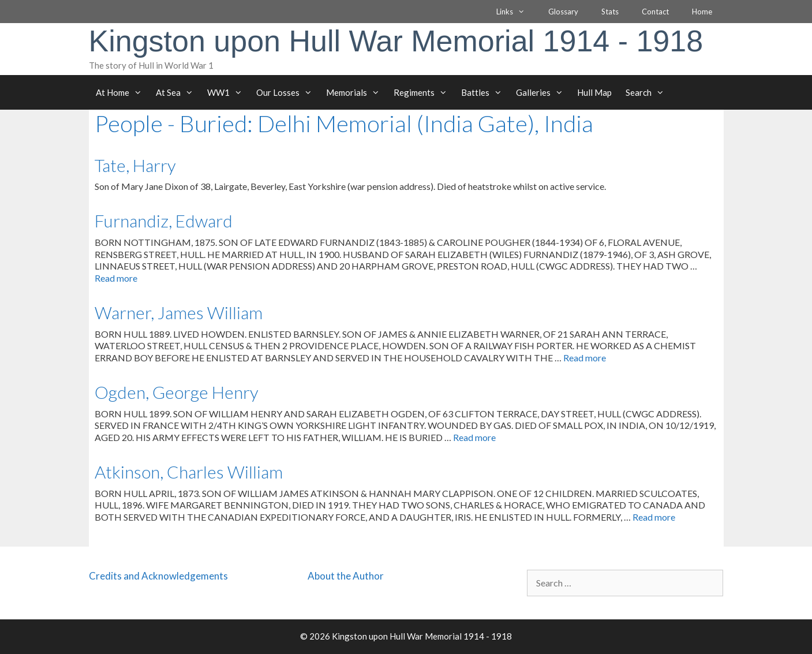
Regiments (424, 92)
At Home (122, 92)
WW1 (228, 92)
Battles (485, 92)
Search (648, 92)
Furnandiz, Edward (164, 221)
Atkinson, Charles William (189, 472)
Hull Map (594, 92)
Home (702, 12)
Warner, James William (179, 312)
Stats (610, 12)
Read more (116, 278)
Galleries (543, 92)
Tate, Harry (135, 165)
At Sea (178, 92)
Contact (655, 12)
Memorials (356, 92)
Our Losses (288, 92)
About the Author (346, 576)
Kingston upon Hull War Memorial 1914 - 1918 (396, 41)
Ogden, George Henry (177, 392)
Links (516, 12)
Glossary (563, 12)
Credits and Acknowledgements (158, 576)
